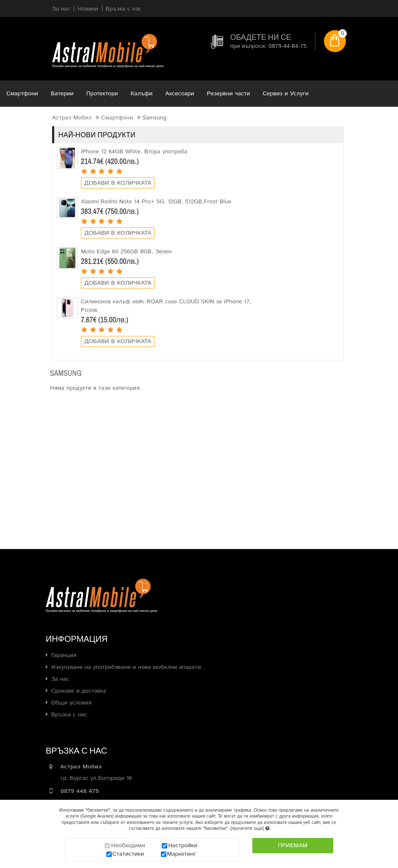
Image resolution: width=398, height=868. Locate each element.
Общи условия (71, 703)
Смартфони (22, 94)
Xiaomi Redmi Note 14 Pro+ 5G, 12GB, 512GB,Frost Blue (156, 202)
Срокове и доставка (79, 691)
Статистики (128, 854)
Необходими (128, 846)
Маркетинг (182, 854)
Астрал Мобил (72, 118)
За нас (60, 679)
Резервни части (229, 94)
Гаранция (64, 655)
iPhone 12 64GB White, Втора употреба (134, 152)
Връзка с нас (69, 715)
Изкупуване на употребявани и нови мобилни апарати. (127, 667)
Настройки (183, 846)
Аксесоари (180, 94)
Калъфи (142, 94)
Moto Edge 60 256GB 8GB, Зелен (126, 252)
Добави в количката (118, 183)
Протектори (102, 94)
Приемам (293, 846)
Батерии (62, 94)
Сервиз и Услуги (286, 94)
